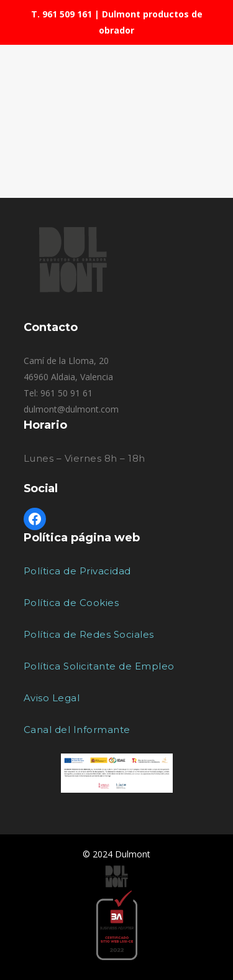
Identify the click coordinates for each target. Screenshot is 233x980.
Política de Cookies (71, 603)
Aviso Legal (52, 698)
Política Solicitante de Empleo (99, 666)
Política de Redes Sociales (89, 634)
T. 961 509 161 (62, 14)
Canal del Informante (77, 730)
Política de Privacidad (77, 571)
